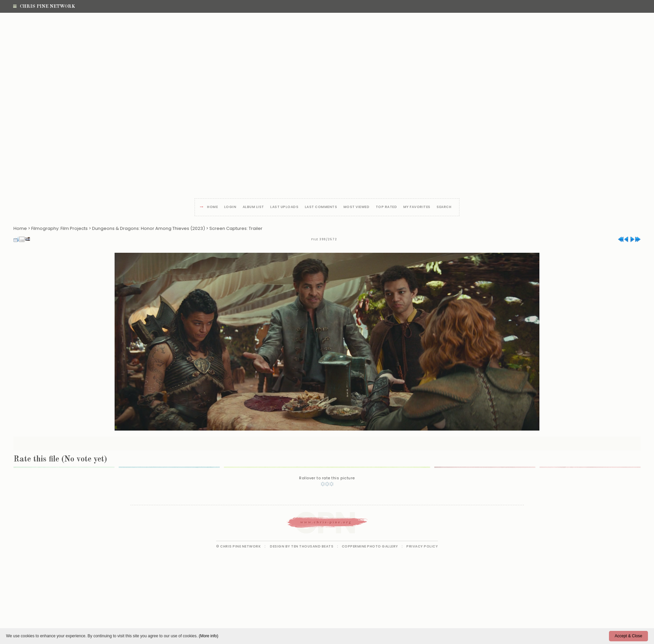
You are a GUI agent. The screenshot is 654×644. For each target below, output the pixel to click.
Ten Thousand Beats (312, 546)
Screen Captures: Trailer (236, 228)
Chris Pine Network (44, 6)
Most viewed (357, 207)
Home (212, 207)
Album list (253, 207)
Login (230, 207)
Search (444, 207)
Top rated (386, 207)
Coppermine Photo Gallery (370, 546)
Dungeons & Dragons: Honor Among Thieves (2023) (149, 228)
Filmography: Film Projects (59, 228)
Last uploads (284, 207)
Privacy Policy (422, 546)
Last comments (321, 207)
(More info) (208, 636)
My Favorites (417, 207)
